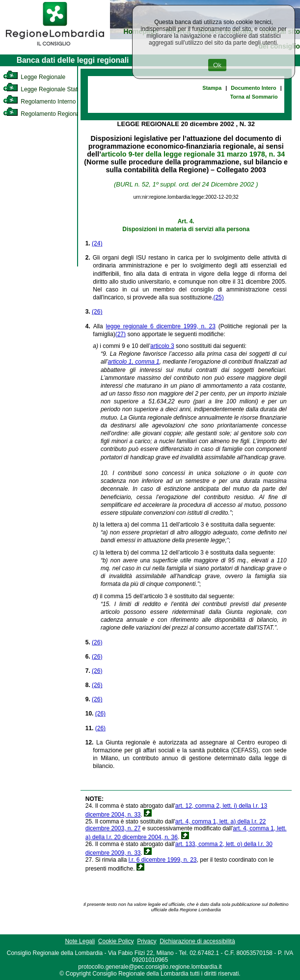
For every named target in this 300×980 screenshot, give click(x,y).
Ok (217, 65)
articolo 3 (162, 346)
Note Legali (80, 941)
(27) (121, 334)
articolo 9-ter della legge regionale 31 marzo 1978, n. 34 (193, 154)
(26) (97, 312)
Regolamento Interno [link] (39, 102)
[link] (55, 47)
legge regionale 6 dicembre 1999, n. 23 (161, 326)
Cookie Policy (116, 941)
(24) (97, 243)
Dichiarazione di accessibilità (197, 941)
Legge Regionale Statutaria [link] (48, 89)
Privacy (147, 941)
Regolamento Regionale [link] (43, 114)
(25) (218, 297)
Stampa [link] (212, 88)
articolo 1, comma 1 (134, 362)
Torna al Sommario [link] (254, 97)
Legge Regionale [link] (34, 77)
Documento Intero (253, 88)
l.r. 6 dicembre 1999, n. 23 (163, 860)
